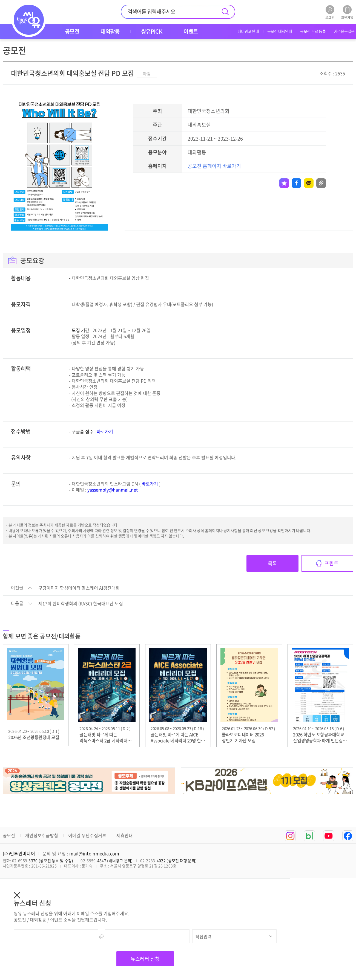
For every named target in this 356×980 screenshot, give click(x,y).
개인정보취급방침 (42, 835)
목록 (272, 563)
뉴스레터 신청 (145, 959)
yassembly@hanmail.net (113, 490)
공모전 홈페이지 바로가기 (214, 166)
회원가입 (347, 12)
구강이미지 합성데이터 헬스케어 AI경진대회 (79, 588)
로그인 (330, 12)
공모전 (9, 835)
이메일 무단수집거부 (87, 835)
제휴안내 (125, 835)
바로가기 (105, 431)
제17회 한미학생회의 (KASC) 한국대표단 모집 (81, 604)
